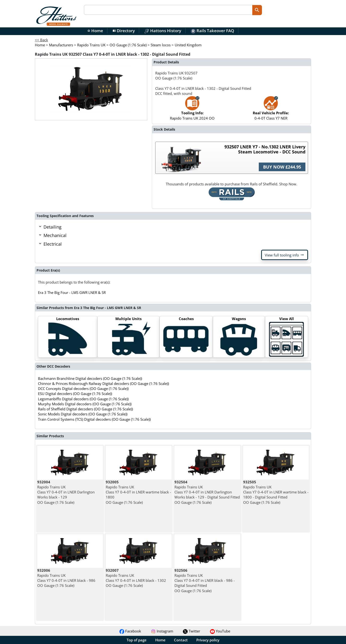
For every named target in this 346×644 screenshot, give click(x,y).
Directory (124, 31)
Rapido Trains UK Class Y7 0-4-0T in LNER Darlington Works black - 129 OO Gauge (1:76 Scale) (66, 492)
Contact (181, 640)
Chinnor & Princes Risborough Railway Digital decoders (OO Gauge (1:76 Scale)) (103, 383)
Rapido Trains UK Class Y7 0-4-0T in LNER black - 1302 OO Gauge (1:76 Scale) (136, 578)
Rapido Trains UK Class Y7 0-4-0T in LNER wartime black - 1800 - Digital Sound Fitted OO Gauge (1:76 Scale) (276, 492)
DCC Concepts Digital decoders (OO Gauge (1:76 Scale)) (83, 389)
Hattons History (163, 31)
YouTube (220, 631)
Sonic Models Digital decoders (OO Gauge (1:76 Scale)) (83, 414)
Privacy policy (208, 640)
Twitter (192, 631)
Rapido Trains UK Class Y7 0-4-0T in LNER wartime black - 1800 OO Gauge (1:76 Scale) (138, 492)
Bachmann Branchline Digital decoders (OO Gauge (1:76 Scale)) (90, 378)
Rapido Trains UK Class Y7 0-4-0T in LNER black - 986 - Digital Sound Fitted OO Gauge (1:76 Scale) (205, 580)
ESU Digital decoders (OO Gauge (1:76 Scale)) (75, 394)
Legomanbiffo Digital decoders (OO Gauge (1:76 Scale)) (83, 399)
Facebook (130, 631)
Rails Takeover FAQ (212, 31)
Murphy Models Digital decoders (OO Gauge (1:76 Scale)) (85, 404)
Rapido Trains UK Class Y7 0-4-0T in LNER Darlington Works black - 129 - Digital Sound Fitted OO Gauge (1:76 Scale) (207, 492)
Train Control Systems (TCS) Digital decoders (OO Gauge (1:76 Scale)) (94, 419)
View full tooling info (285, 255)
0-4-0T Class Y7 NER (271, 110)
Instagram (162, 631)
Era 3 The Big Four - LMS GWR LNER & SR (72, 292)
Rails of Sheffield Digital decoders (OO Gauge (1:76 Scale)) (85, 409)
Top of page (137, 640)
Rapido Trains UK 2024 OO (192, 110)
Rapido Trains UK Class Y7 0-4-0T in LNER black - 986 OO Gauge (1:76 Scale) (66, 578)
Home (95, 31)
